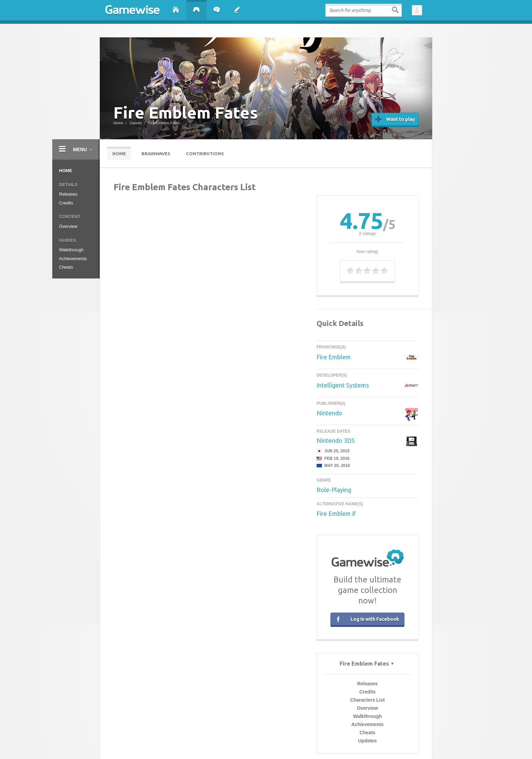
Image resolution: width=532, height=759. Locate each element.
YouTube (352, 726)
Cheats (66, 267)
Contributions (205, 153)
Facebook (282, 726)
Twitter (306, 726)
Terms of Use (260, 738)
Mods (213, 743)
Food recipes (273, 743)
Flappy (244, 743)
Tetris (339, 743)
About (178, 726)
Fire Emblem (334, 357)
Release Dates (334, 432)
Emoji (189, 743)
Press (260, 726)
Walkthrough (71, 250)
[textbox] (364, 10)
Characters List (208, 263)
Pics (233, 743)
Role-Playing (334, 490)
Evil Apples (354, 743)
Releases (68, 194)
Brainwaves (156, 153)
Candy (201, 743)
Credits (66, 203)
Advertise (223, 726)
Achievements (73, 259)
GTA (223, 743)
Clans (256, 743)
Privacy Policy (284, 738)
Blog (244, 726)
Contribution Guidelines (315, 738)
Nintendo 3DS (336, 440)
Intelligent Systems (343, 385)
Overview (68, 226)
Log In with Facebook (367, 618)
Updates (208, 304)
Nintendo (329, 413)
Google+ (328, 726)
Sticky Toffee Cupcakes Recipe (309, 743)
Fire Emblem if (336, 513)
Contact (198, 726)
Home (66, 171)
